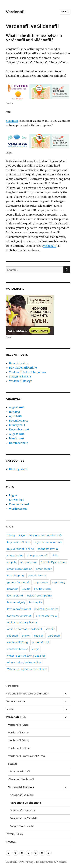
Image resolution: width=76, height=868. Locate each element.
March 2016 (16, 438)
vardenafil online (18, 649)
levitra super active (46, 609)
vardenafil (54, 636)
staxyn (26, 636)
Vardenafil (16, 12)
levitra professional (19, 609)
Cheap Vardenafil (19, 772)
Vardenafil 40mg (19, 740)
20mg (11, 535)
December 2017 (19, 421)
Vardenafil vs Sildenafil (26, 803)
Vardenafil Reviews (21, 787)
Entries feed (17, 500)
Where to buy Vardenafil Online (27, 669)
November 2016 (19, 429)
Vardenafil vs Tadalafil (24, 818)
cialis (55, 556)
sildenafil (13, 636)
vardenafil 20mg (18, 642)
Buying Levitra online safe (46, 535)
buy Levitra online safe (48, 542)
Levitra (26, 589)
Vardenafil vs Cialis (22, 795)
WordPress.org (18, 509)
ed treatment (28, 562)
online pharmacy (47, 616)
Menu (65, 12)
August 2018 (17, 407)
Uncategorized (18, 469)
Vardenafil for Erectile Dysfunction (28, 694)
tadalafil (39, 636)
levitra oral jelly (16, 602)
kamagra (13, 589)
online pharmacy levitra (22, 622)
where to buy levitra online (24, 662)
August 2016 (17, 434)
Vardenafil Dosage (21, 381)
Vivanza (11, 842)
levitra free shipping (39, 596)
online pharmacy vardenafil (24, 629)
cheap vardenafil (38, 556)
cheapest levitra (48, 549)
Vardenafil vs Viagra (23, 810)
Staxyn (12, 764)
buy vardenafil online (21, 549)
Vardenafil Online (19, 748)
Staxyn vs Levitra (20, 376)
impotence (41, 582)
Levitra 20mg (42, 589)
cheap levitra (15, 556)
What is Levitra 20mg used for (26, 656)
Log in (13, 495)
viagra (36, 649)
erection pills (44, 569)
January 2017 (17, 425)
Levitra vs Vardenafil (20, 616)
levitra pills (36, 602)
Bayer (22, 535)
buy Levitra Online (19, 542)
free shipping (16, 576)
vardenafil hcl (40, 642)
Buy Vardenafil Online (23, 368)
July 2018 (15, 412)
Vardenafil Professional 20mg (27, 756)
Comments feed (19, 504)
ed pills (12, 562)
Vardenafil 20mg (19, 733)
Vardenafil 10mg (18, 725)
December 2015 (19, 443)
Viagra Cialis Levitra (22, 826)
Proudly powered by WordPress (52, 862)
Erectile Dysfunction (54, 562)
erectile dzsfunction (20, 569)
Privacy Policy (14, 834)
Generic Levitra (19, 363)
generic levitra (37, 576)
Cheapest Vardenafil (21, 779)
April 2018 (15, 416)
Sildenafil (12, 121)
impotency (59, 582)
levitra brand (15, 596)
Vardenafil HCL (16, 717)
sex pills (50, 629)
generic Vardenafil (19, 582)
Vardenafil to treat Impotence (28, 372)
